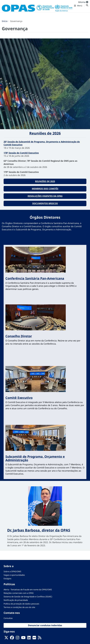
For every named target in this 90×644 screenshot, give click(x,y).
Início (5, 21)
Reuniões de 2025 (45, 181)
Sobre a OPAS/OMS (12, 571)
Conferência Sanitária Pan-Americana (35, 278)
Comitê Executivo (19, 398)
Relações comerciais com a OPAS (19, 593)
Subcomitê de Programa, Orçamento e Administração (35, 458)
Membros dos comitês (45, 189)
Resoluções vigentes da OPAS (45, 196)
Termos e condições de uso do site (19, 607)
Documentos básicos (45, 203)
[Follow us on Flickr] (34, 638)
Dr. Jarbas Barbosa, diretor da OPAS (39, 530)
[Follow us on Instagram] (17, 638)
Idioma (83, 2)
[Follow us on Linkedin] (29, 638)
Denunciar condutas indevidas (45, 625)
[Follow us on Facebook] (12, 638)
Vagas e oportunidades (14, 575)
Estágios (7, 579)
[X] (6, 638)
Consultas (8, 618)
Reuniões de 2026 (45, 133)
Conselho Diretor (19, 336)
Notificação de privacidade (16, 600)
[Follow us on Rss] (40, 638)
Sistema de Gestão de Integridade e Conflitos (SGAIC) (28, 597)
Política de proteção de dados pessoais (21, 604)
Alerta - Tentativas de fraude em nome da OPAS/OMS (28, 590)
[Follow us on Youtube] (23, 638)
